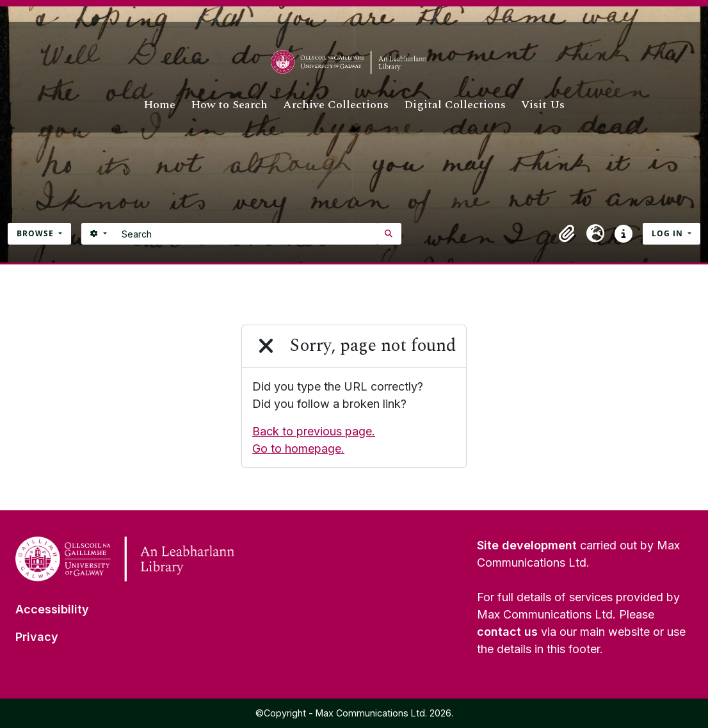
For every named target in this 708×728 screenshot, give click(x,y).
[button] (567, 234)
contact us (507, 632)
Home (159, 105)
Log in (669, 233)
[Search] (246, 234)
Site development (527, 545)
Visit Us (543, 105)
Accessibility (52, 609)
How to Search (229, 105)
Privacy (37, 637)
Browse (36, 233)
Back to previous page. (314, 431)
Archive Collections (336, 105)
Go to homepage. (298, 449)
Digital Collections (455, 105)
